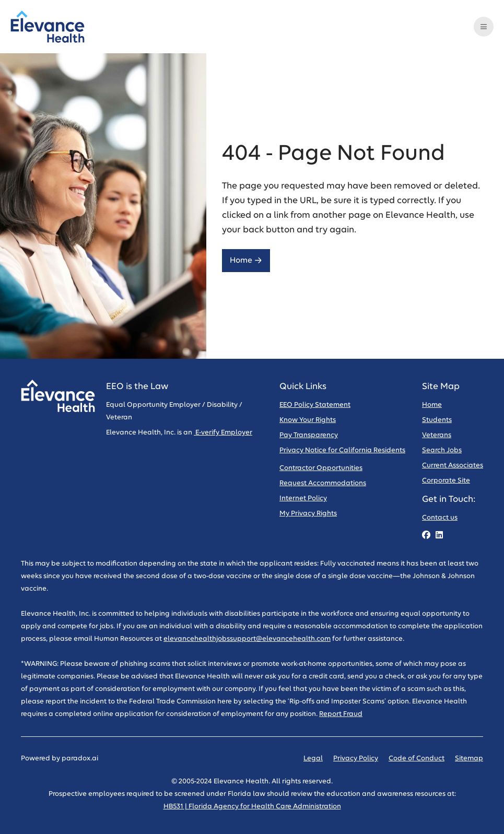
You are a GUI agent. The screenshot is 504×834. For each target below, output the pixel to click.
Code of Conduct (417, 759)
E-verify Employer (223, 433)
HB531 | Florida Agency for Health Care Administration (252, 807)
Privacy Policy (356, 759)
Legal (313, 759)
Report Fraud (341, 714)
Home (246, 260)
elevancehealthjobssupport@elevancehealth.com (247, 639)
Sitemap (469, 759)
